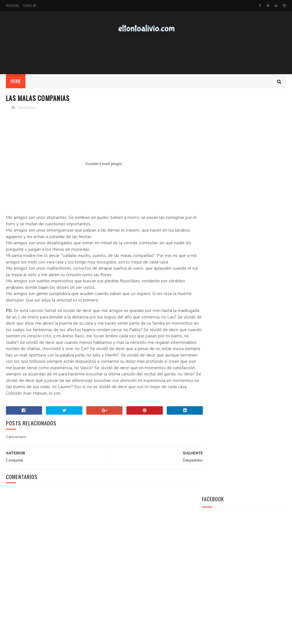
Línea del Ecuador (252, 390)
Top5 (253, 572)
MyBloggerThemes (81, 637)
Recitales (212, 581)
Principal (13, 6)
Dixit (255, 562)
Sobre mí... (31, 6)
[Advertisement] (146, 54)
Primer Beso (247, 416)
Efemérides (214, 572)
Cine (267, 572)
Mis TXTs (212, 562)
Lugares (236, 572)
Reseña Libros (238, 581)
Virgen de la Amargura (258, 442)
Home (16, 82)
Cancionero (26, 109)
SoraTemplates (33, 637)
